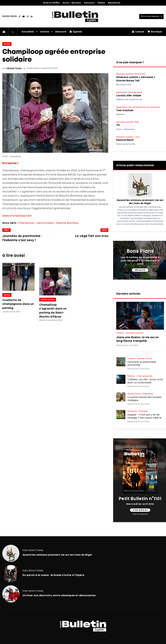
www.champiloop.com (17, 216)
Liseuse (138, 32)
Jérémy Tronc (14, 68)
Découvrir (61, 32)
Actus (7, 44)
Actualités (28, 32)
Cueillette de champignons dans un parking (18, 304)
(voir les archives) (140, 514)
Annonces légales (150, 16)
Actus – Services (72, 3)
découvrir (140, 270)
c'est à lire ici (140, 510)
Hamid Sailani (45, 223)
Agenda (76, 32)
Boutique (155, 32)
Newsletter (114, 3)
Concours (89, 3)
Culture (45, 32)
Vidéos (101, 3)
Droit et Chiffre (51, 3)
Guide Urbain (48, 300)
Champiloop (26, 223)
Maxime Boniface (67, 223)
